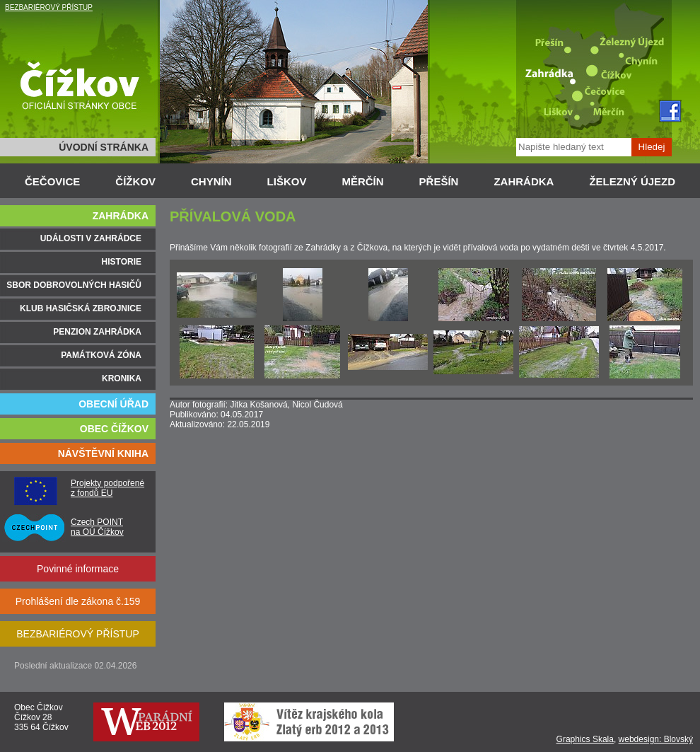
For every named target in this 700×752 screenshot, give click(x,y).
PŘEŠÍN (439, 181)
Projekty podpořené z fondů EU (107, 488)
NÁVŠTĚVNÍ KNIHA (103, 453)
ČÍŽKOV (135, 181)
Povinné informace (78, 569)
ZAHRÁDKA (524, 181)
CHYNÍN (211, 181)
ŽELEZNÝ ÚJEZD (632, 181)
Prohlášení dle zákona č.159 (78, 601)
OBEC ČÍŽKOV (114, 429)
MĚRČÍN (362, 181)
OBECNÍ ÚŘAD (113, 404)
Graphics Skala (585, 739)
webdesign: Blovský (656, 739)
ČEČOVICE (52, 181)
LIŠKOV (287, 181)
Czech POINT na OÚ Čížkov (97, 527)
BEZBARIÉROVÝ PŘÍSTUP (49, 7)
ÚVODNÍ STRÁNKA (104, 147)
